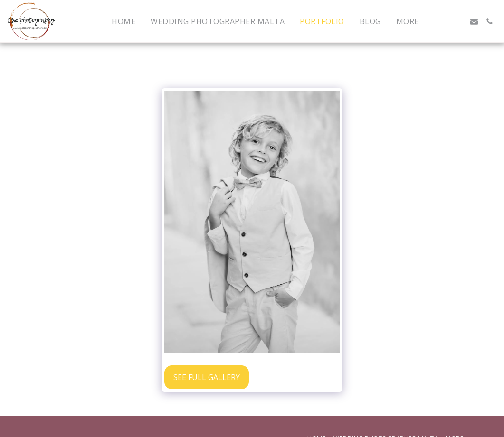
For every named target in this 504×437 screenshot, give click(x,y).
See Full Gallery (207, 377)
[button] (444, 21)
